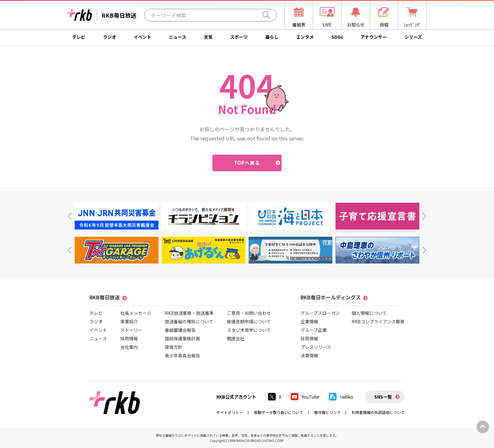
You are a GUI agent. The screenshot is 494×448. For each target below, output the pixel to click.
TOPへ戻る (247, 163)
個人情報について (369, 313)
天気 (208, 37)
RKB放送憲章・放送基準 (189, 313)
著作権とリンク (327, 412)
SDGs (337, 37)
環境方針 (174, 347)
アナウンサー (374, 37)
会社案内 (129, 347)
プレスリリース (316, 347)
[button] (69, 216)
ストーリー (131, 330)
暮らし (272, 37)
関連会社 (236, 338)
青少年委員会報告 (182, 355)
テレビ (79, 37)
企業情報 (309, 321)
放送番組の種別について (189, 321)
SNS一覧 (383, 397)
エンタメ (305, 37)
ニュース (178, 37)
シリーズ (413, 37)
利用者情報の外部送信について (378, 412)
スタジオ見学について (249, 330)
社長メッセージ (136, 313)
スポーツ (239, 37)
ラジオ (110, 37)
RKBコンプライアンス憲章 (378, 321)
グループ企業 (314, 330)
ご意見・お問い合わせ (249, 313)
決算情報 (309, 355)
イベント (142, 37)
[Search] (266, 15)
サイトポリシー (230, 412)
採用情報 (129, 338)
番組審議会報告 (180, 330)
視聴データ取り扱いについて (279, 412)
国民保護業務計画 (182, 338)
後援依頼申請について (249, 321)
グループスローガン (320, 313)
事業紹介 (129, 321)
